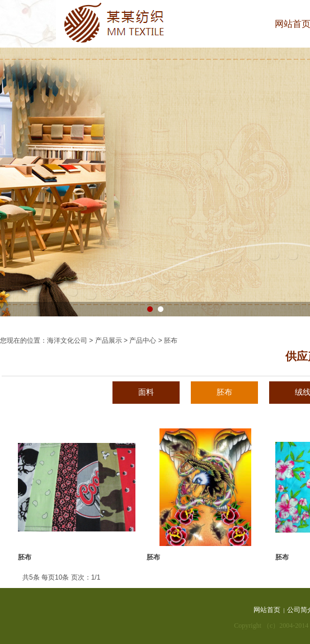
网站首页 (267, 610)
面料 (146, 392)
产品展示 (109, 340)
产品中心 (143, 340)
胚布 (224, 392)
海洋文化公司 (67, 340)
